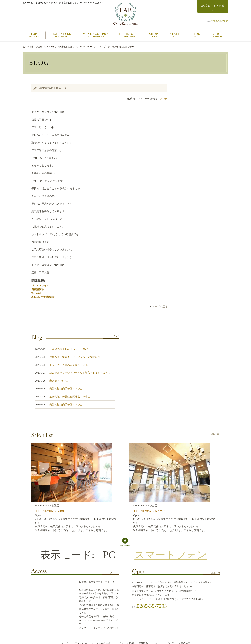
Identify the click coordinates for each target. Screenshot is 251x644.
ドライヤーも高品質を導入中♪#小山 (70, 365)
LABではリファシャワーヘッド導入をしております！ (80, 373)
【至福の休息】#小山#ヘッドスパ (69, 349)
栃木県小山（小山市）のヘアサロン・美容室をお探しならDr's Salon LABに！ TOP (62, 47)
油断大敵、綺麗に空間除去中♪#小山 (70, 397)
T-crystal (36, 293)
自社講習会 (38, 289)
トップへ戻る (160, 307)
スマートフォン (171, 555)
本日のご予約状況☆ (43, 297)
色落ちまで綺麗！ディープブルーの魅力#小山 (76, 357)
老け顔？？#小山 (59, 381)
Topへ (125, 542)
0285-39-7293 (152, 606)
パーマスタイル (40, 285)
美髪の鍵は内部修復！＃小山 (66, 389)
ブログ (107, 47)
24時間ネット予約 (213, 6)
